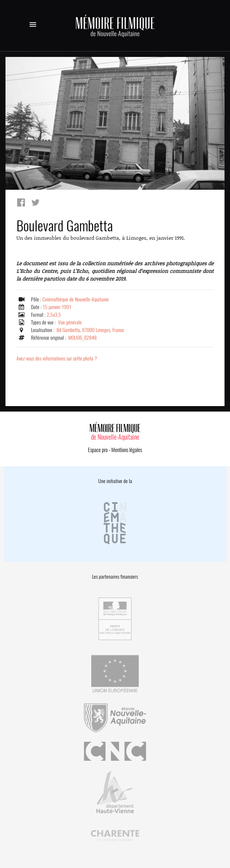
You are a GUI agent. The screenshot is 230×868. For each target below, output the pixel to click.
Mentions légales (127, 450)
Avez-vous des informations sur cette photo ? (57, 358)
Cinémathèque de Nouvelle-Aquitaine (76, 299)
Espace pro (98, 450)
